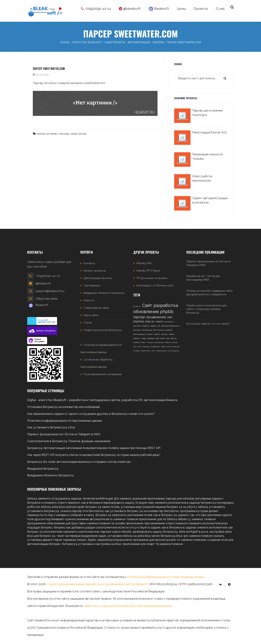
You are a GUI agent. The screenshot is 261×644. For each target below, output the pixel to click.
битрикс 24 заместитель (102, 507)
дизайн (169, 330)
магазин (137, 330)
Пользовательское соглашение (103, 374)
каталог (150, 334)
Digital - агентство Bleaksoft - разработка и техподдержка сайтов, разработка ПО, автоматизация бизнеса (102, 400)
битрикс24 (147, 330)
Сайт (147, 305)
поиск (143, 342)
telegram (150, 342)
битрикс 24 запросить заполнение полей (124, 515)
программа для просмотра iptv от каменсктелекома (170, 540)
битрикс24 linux (171, 536)
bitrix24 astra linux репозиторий (63, 507)
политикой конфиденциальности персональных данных (166, 577)
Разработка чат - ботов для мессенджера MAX (203, 278)
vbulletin (168, 342)
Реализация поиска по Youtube (208, 157)
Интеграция (159, 330)
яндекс (172, 334)
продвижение (156, 317)
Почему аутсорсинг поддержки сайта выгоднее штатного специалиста (209, 293)
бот (153, 322)
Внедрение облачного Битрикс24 (104, 293)
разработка (166, 305)
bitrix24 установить (212, 507)
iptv (168, 338)
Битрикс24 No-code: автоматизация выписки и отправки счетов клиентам (79, 462)
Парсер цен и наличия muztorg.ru (207, 113)
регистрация (139, 334)
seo (170, 317)
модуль (145, 326)
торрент (137, 338)
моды (144, 338)
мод (148, 321)
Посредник (146, 347)
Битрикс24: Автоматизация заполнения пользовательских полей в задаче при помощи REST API (94, 448)
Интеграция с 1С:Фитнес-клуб (155, 286)
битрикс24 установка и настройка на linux (92, 544)
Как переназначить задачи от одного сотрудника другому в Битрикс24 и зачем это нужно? (91, 414)
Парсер (41, 134)
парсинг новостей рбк (116, 532)
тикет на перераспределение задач (81, 536)
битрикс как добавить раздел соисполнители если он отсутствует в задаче (107, 527)
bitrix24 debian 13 (179, 519)
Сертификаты (92, 286)
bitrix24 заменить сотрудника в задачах (54, 499)
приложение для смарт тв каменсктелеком (153, 544)
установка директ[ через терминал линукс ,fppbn (62, 540)
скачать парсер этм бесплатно (82, 511)
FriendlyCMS (144, 263)
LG (159, 326)
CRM (139, 347)
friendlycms (137, 306)
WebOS (159, 322)
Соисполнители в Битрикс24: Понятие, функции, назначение (69, 441)
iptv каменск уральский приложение (139, 499)
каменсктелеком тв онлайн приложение (115, 523)
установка (136, 351)
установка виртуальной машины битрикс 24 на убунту (159, 507)
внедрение (175, 351)
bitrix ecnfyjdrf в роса (194, 532)
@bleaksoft (130, 9)
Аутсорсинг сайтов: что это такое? (208, 324)
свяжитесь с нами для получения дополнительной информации (128, 606)
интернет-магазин (58, 134)
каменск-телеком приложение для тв (140, 519)
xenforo (136, 342)
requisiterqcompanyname (115, 540)
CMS (153, 351)
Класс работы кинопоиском (202, 178)
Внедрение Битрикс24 (43, 469)
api (169, 351)
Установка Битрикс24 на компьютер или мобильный (63, 407)
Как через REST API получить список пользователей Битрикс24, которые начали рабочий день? (94, 455)
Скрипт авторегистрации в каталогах (210, 200)
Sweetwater (79, 134)
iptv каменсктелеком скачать (204, 536)
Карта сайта (91, 315)
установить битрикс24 (43, 511)
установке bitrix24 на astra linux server (133, 536)
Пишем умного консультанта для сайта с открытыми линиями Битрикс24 (206, 309)
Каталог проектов (95, 271)
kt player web (145, 503)
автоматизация (159, 342)
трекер (164, 334)
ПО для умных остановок (152, 278)
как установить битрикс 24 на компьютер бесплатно (142, 511)
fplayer (174, 338)
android (163, 347)
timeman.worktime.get (98, 499)
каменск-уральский (173, 347)
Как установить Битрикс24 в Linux (51, 427)
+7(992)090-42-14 (96, 9)
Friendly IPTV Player (148, 271)
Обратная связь (46, 299)
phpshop (139, 321)
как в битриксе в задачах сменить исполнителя (194, 527)
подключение (146, 351)
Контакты (89, 263)
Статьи (88, 323)
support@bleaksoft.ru (50, 291)
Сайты (162, 338)
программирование (170, 326)
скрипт (157, 334)
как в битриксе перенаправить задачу (108, 503)
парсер (139, 317)
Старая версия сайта (96, 308)
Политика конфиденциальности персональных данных (65, 421)
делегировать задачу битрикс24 (155, 532)
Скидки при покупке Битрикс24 (103, 330)
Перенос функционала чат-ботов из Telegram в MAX (209, 263)
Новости (89, 300)
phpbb (167, 311)
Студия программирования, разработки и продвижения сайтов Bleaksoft (97, 584)
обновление (146, 311)
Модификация (155, 347)
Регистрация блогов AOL (210, 132)
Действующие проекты (98, 278)
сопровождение (162, 351)
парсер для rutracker (180, 499)
